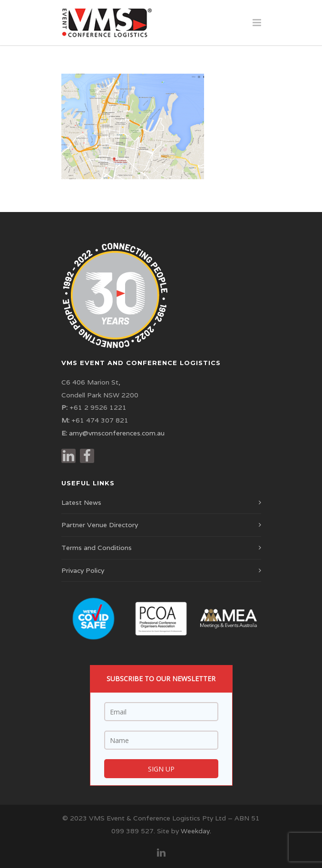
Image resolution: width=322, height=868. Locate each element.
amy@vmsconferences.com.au (117, 433)
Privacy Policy (83, 570)
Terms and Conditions (97, 548)
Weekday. (196, 831)
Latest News (81, 502)
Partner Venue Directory (100, 525)
